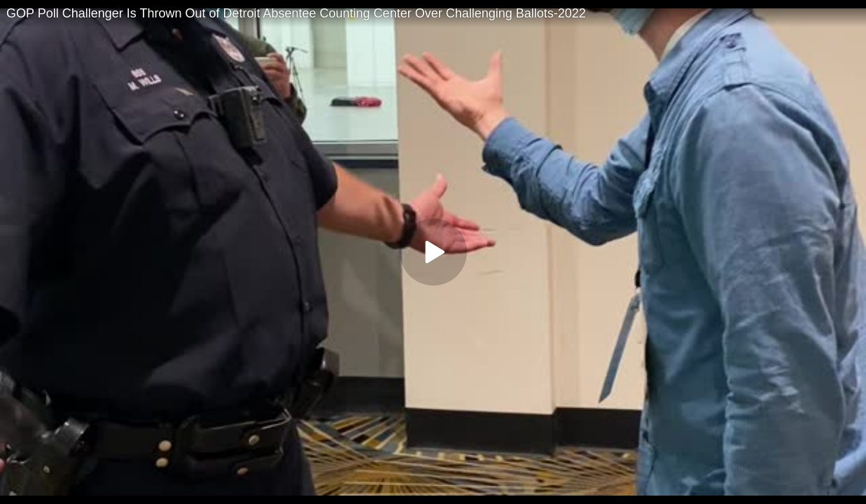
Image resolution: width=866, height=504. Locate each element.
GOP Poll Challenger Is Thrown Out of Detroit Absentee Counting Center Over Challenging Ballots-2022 (296, 13)
